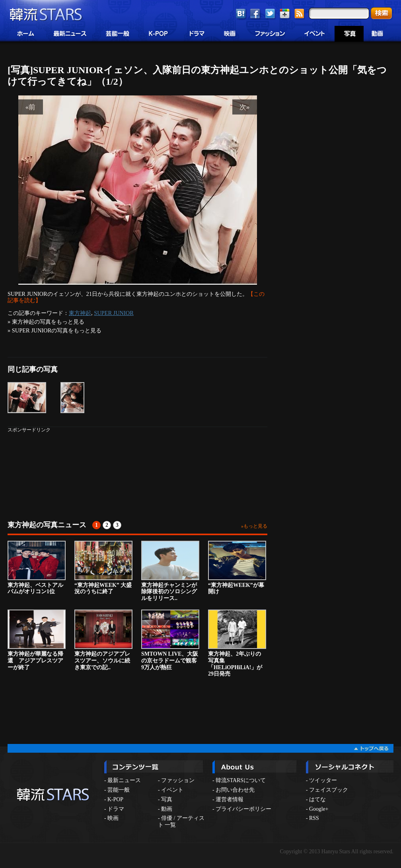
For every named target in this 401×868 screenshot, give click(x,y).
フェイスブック (329, 790)
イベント (172, 790)
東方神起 (80, 313)
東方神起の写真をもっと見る (48, 322)
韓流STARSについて (241, 780)
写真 (167, 799)
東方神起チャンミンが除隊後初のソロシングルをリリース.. (170, 571)
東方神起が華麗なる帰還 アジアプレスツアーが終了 (37, 640)
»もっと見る (254, 526)
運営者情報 (230, 799)
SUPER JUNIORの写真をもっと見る (57, 330)
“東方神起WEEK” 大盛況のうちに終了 (103, 568)
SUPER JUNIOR (114, 313)
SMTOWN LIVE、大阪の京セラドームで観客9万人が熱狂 (170, 640)
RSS (314, 818)
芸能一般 (119, 790)
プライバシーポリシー (243, 809)
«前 (31, 107)
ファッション (178, 780)
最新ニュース (124, 780)
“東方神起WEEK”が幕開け (237, 568)
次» (245, 107)
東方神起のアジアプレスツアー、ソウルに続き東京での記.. (103, 640)
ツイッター (323, 780)
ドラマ (116, 809)
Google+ (319, 809)
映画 (113, 818)
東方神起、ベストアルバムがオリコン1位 (37, 568)
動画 (167, 809)
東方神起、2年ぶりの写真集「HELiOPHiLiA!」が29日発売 (237, 643)
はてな (317, 799)
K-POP (115, 799)
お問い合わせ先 (235, 790)
